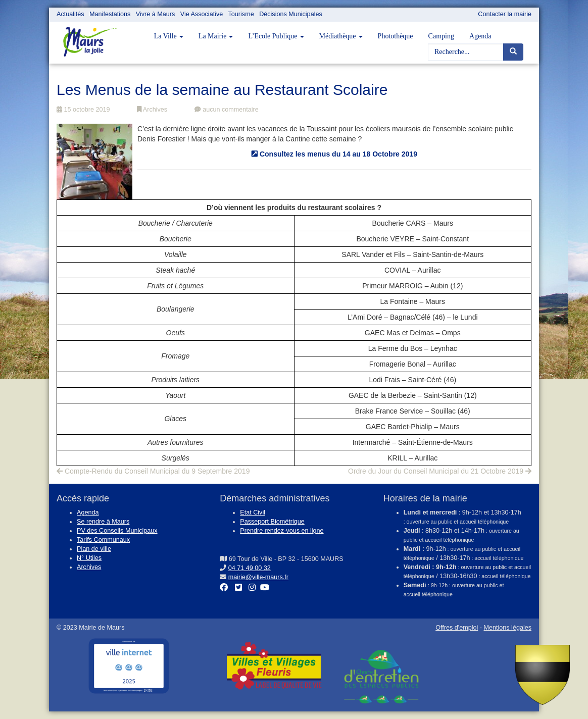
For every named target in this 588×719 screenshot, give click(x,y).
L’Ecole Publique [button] (276, 36)
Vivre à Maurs (155, 14)
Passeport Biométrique (272, 522)
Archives (152, 110)
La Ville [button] (169, 36)
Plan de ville (94, 549)
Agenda (480, 36)
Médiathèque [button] (341, 36)
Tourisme (241, 14)
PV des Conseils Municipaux (117, 531)
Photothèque (396, 36)
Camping (441, 36)
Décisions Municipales (291, 14)
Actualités (70, 14)
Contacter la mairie (505, 14)
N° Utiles (89, 558)
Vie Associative (202, 14)
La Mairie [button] (216, 36)
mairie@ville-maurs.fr (258, 577)
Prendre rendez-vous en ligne (282, 531)
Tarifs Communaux (103, 540)
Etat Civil (253, 512)
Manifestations (110, 14)
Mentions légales (507, 628)
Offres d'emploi (457, 628)
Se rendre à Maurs (103, 522)
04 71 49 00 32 (250, 568)
